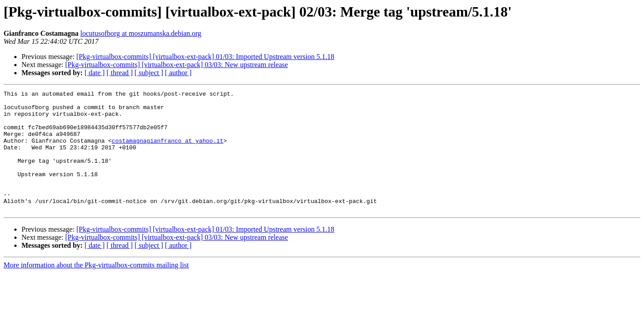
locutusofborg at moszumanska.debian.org (141, 33)
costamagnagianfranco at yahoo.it (168, 151)
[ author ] (178, 73)
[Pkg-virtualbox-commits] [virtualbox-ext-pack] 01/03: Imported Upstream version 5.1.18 (205, 57)
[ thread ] (120, 73)
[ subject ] (149, 73)
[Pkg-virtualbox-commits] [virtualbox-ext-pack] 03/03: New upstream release (177, 65)
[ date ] (95, 73)
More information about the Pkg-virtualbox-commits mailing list (96, 289)
